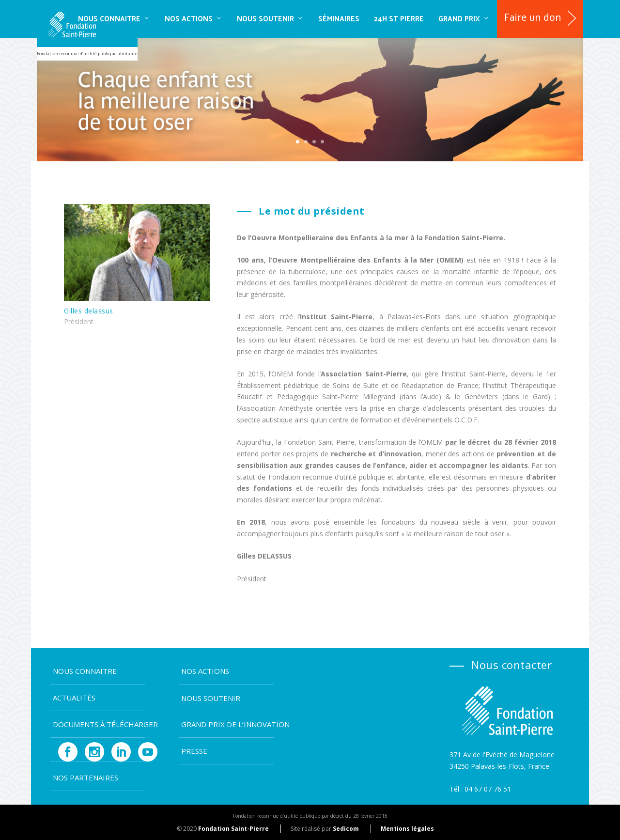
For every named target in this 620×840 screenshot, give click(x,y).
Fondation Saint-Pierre (233, 829)
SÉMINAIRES (339, 18)
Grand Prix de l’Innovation (235, 724)
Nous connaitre (109, 18)
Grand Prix (459, 18)
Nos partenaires (85, 778)
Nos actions (189, 18)
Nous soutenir (265, 18)
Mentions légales (407, 829)
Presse (194, 751)
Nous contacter (511, 665)
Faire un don (533, 16)
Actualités (74, 698)
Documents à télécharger (105, 724)
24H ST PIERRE (399, 18)
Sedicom (346, 829)
